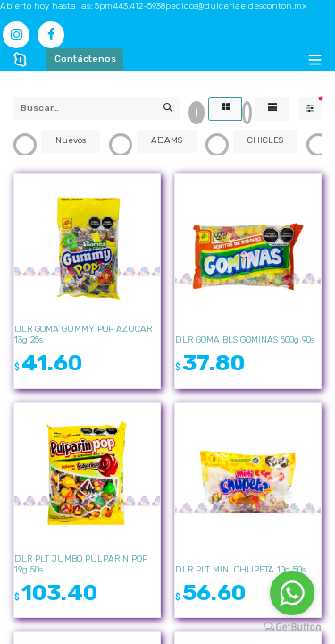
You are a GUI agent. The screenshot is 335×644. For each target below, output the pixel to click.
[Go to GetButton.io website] (292, 627)
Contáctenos (85, 59)
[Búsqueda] (167, 109)
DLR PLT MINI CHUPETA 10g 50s (240, 570)
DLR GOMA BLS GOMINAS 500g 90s (245, 340)
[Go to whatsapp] (292, 593)
